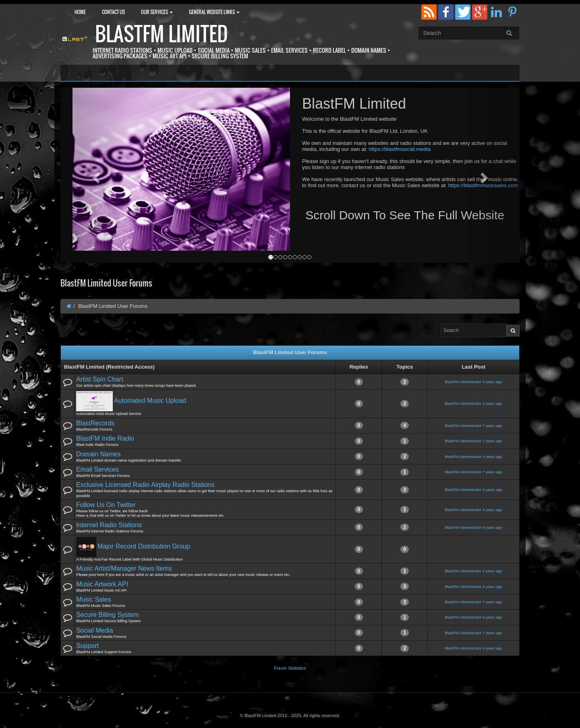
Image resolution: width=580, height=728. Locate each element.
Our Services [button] (157, 12)
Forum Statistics (290, 668)
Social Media (95, 630)
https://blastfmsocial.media (399, 149)
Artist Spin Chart (99, 379)
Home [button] (80, 12)
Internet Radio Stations (109, 525)
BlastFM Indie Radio (105, 438)
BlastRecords (95, 423)
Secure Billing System (108, 615)
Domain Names (98, 454)
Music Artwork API (102, 584)
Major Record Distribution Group (144, 546)
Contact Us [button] (113, 12)
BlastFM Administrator (463, 382)
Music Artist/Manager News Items (124, 568)
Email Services (97, 469)
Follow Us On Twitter (106, 505)
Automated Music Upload (150, 401)
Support (87, 646)
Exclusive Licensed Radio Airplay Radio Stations (145, 485)
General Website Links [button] (214, 12)
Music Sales (93, 599)
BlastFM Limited (162, 34)
